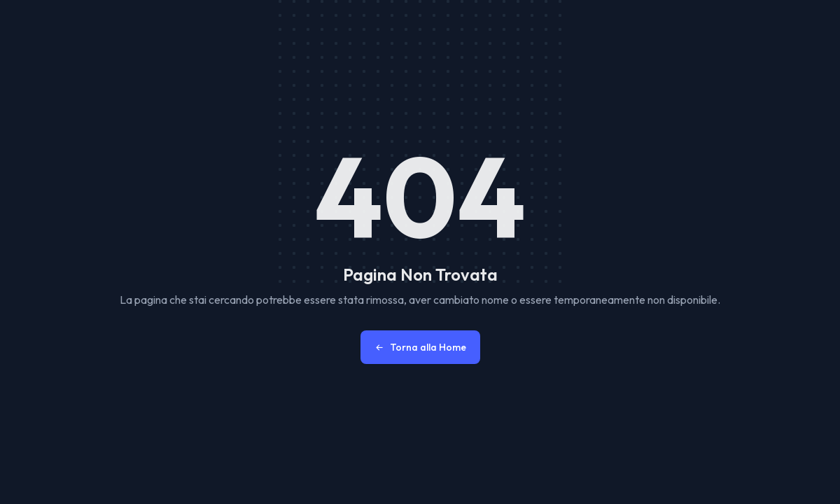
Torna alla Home (420, 347)
